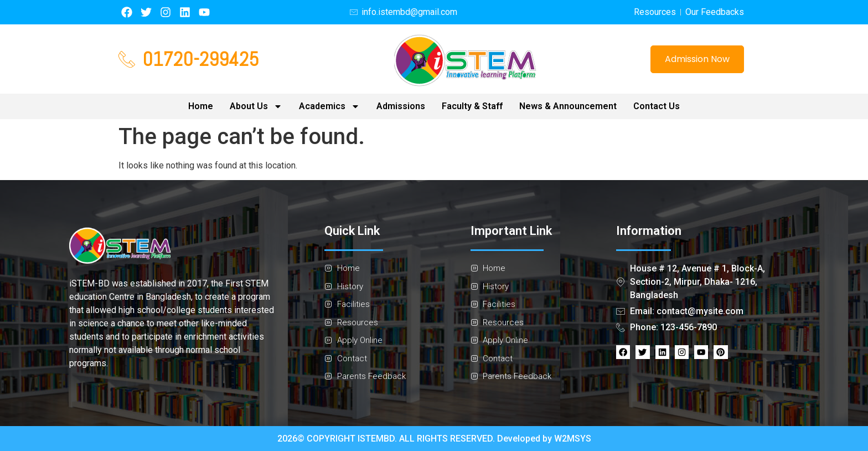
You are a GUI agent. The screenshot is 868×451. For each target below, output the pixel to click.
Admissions (401, 106)
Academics (329, 106)
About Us (256, 106)
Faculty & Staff (472, 106)
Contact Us (657, 106)
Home (201, 106)
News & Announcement (568, 106)
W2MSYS (573, 439)
